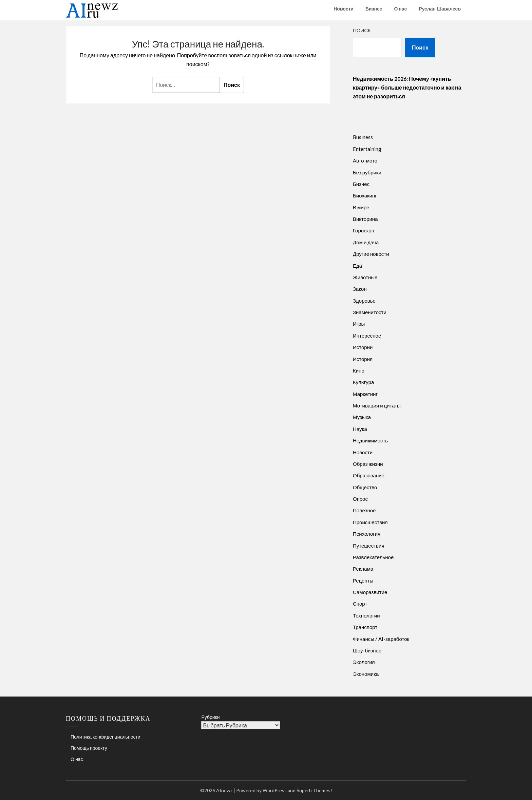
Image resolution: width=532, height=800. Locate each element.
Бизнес (374, 9)
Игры (359, 324)
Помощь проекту (89, 748)
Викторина (365, 219)
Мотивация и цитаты (377, 405)
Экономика (366, 674)
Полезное (364, 510)
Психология (367, 534)
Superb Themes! (314, 790)
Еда (357, 266)
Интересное (367, 336)
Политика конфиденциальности (106, 737)
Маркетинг (365, 394)
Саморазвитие (370, 592)
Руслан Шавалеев (440, 9)
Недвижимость (370, 440)
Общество (365, 487)
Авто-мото (365, 160)
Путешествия (369, 546)
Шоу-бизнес (367, 650)
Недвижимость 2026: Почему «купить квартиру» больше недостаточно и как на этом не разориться (407, 87)
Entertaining (367, 149)
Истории (363, 347)
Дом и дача (366, 242)
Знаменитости (370, 312)
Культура (363, 382)
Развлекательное (373, 557)
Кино (359, 370)
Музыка (362, 417)
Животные (365, 277)
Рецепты (363, 580)
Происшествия (370, 522)
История (363, 359)
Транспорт (365, 627)
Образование (369, 475)
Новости (344, 9)
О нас (400, 9)
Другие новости (371, 254)
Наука (360, 429)
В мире (361, 207)
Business (363, 137)
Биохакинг (365, 195)
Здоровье (364, 301)
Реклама (363, 569)
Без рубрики (367, 172)
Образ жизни (368, 464)
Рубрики (210, 717)
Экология (364, 662)
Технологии (366, 615)
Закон (360, 289)
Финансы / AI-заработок (381, 639)
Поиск (362, 30)
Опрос (360, 499)
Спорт (360, 604)
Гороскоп (364, 230)
